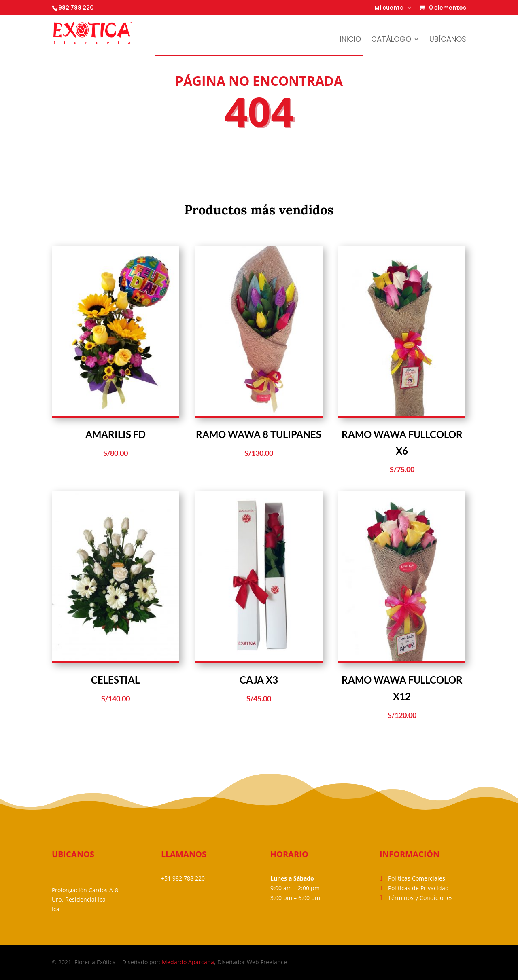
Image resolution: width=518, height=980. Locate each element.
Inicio (350, 40)
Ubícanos (448, 40)
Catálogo (391, 40)
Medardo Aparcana (188, 962)
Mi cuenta (389, 8)
